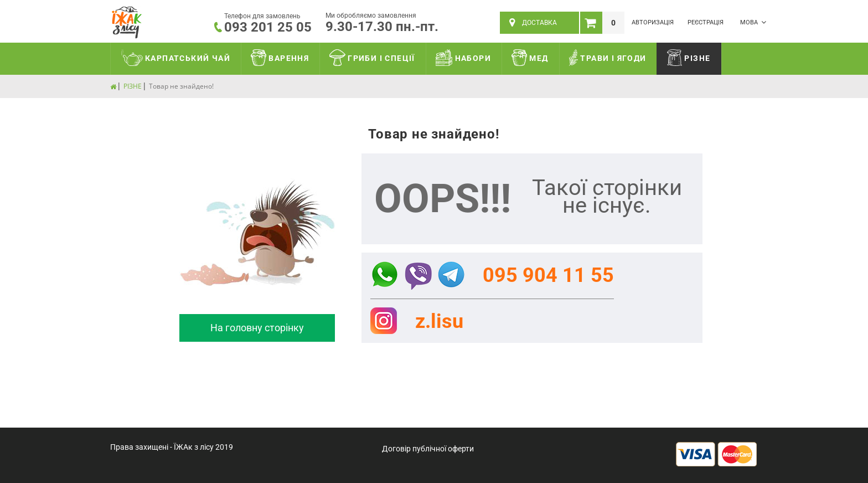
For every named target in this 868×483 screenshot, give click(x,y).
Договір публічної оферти (428, 449)
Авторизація (653, 22)
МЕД (530, 58)
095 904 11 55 (548, 275)
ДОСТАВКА (533, 23)
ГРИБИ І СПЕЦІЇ (372, 58)
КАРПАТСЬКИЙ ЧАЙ (176, 58)
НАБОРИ (463, 58)
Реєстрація (706, 22)
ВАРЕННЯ (280, 58)
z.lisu (439, 321)
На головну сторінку (257, 328)
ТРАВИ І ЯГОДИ (608, 58)
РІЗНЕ (689, 58)
